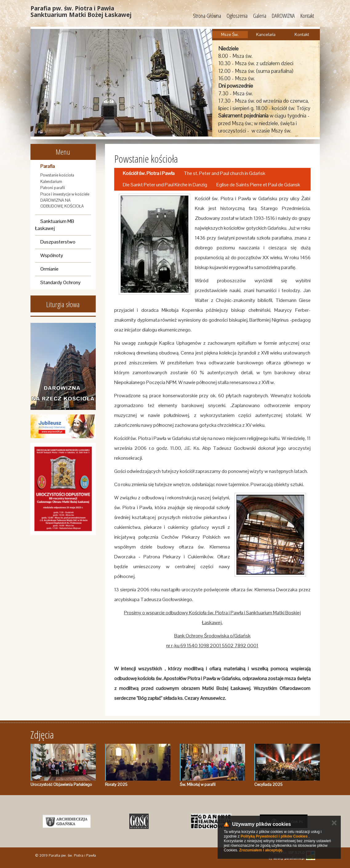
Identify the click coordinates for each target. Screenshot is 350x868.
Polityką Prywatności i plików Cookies (274, 836)
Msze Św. (230, 34)
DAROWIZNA (283, 16)
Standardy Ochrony (60, 282)
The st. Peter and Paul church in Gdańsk (225, 173)
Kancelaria (266, 34)
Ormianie (49, 269)
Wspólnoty (52, 255)
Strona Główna (207, 16)
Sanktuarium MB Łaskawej (55, 225)
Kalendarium (51, 182)
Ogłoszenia (237, 16)
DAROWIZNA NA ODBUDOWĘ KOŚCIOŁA (62, 203)
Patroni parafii (53, 188)
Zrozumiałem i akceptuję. (261, 850)
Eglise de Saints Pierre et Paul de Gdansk (258, 185)
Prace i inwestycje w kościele (65, 194)
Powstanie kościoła (57, 175)
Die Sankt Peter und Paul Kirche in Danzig (165, 185)
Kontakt (307, 16)
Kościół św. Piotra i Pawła (149, 173)
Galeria (260, 16)
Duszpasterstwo (58, 242)
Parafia (48, 166)
